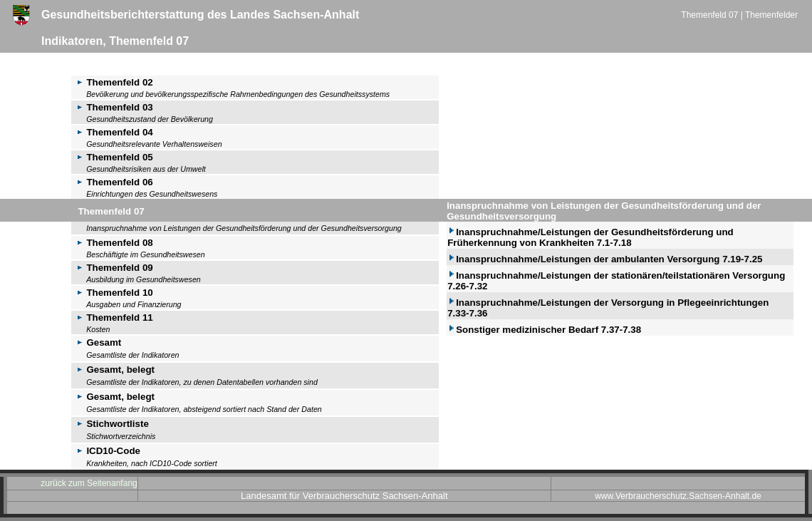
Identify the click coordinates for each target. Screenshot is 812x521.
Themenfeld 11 (112, 318)
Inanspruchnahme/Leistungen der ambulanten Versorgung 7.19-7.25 (605, 259)
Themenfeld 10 (112, 293)
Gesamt (96, 342)
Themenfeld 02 (112, 82)
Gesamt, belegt (113, 370)
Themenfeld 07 (710, 15)
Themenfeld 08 (112, 243)
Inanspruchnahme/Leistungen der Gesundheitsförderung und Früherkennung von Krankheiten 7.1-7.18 (590, 237)
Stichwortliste (110, 424)
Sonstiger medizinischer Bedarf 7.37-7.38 (544, 330)
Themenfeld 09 (112, 268)
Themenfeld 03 (112, 107)
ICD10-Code (106, 451)
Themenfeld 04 (112, 132)
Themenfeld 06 (112, 182)
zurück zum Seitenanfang (89, 483)
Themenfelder (771, 15)
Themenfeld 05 (112, 157)
